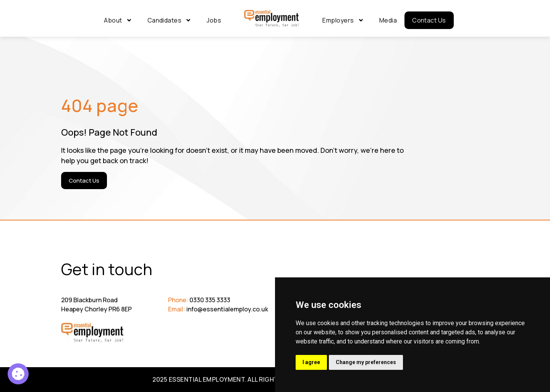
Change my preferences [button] (366, 362)
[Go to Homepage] (272, 19)
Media (388, 20)
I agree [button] (311, 362)
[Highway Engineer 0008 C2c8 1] (18, 374)
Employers (343, 20)
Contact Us (429, 20)
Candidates (170, 20)
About (118, 20)
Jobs (214, 20)
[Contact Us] (84, 181)
